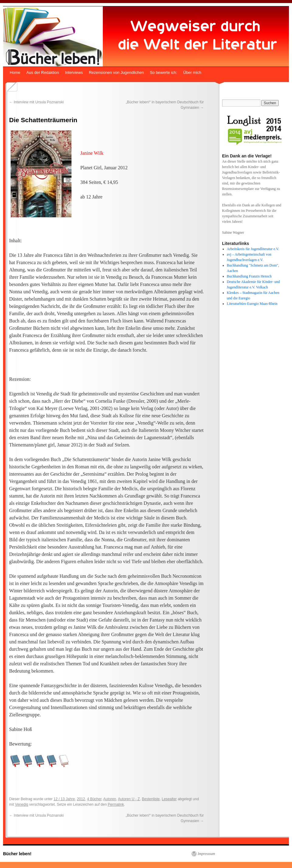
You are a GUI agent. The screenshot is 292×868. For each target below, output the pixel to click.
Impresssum (206, 854)
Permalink (116, 804)
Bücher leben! (17, 854)
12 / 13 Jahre (64, 799)
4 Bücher (94, 799)
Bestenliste (151, 799)
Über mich (192, 72)
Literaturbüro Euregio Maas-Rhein (252, 304)
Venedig (21, 804)
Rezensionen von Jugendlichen (116, 72)
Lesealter (169, 799)
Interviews (74, 72)
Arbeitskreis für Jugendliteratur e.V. (253, 249)
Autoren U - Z (129, 799)
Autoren (110, 799)
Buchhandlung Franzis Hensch (249, 276)
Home (15, 72)
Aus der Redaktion (43, 72)
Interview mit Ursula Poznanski (36, 102)
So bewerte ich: (164, 72)
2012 (81, 799)
